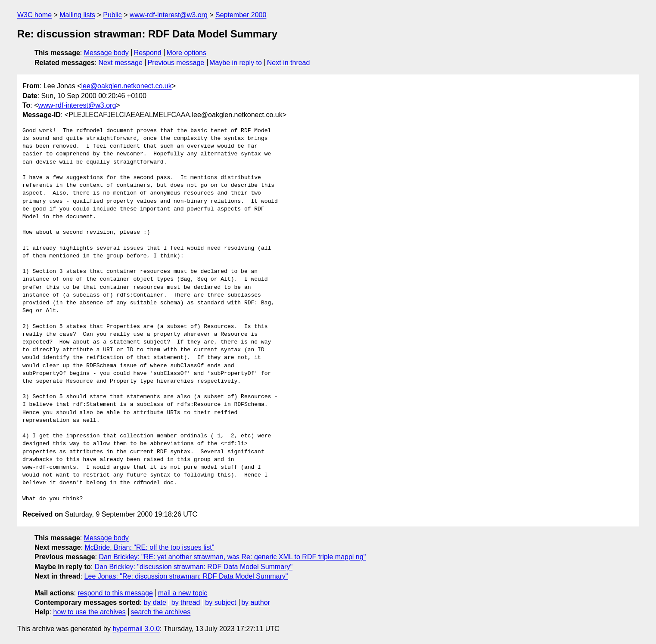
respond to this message (115, 593)
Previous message (176, 63)
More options (187, 53)
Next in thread (289, 63)
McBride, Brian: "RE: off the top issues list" (150, 547)
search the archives (161, 612)
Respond (148, 53)
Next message (121, 63)
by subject (221, 602)
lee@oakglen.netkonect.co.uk (127, 86)
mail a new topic (183, 593)
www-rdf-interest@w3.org (169, 15)
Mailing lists (77, 15)
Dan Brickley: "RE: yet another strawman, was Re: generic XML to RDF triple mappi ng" (232, 557)
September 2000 (241, 15)
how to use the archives (90, 612)
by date (155, 602)
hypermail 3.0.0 (136, 629)
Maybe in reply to (236, 63)
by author (256, 602)
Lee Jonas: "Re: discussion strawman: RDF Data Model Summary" (186, 576)
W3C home (34, 15)
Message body (106, 53)
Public (112, 15)
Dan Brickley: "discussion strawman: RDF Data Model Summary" (194, 567)
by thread (186, 602)
